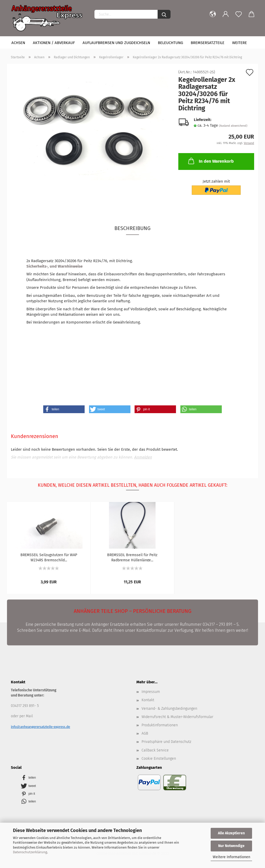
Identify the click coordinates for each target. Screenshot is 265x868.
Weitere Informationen (231, 857)
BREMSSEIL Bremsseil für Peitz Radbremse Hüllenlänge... (132, 557)
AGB (145, 733)
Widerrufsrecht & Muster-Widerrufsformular (177, 717)
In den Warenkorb (210, 161)
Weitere (240, 43)
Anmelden (143, 457)
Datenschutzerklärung (30, 852)
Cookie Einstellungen (159, 759)
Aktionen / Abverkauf (54, 43)
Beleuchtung (170, 43)
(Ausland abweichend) (233, 126)
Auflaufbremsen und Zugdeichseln (116, 43)
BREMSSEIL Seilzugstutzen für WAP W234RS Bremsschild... (49, 557)
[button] (64, 409)
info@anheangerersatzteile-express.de (41, 727)
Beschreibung (132, 228)
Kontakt (148, 700)
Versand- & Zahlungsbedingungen (169, 709)
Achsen (18, 43)
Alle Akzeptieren (231, 833)
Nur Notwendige (231, 846)
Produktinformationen (160, 725)
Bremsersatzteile (208, 43)
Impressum (151, 692)
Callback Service (155, 750)
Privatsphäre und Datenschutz (166, 742)
